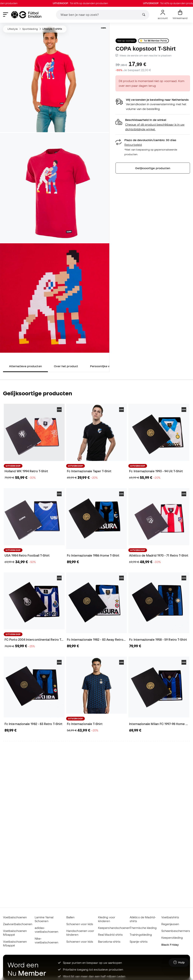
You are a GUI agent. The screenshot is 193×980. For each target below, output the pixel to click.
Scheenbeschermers (176, 931)
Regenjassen (170, 924)
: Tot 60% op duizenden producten (87, 3)
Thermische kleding (143, 928)
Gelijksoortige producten (153, 168)
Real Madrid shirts (110, 935)
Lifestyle (13, 29)
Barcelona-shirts (109, 942)
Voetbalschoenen (15, 917)
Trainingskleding (141, 935)
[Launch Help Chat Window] (179, 962)
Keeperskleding (172, 938)
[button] (153, 125)
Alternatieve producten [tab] (25, 366)
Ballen (70, 917)
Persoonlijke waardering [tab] (107, 366)
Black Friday (170, 945)
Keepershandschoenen (114, 928)
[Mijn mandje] (180, 15)
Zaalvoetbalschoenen (18, 924)
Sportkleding (30, 29)
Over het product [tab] (66, 366)
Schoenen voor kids (80, 924)
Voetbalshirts (170, 917)
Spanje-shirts (139, 942)
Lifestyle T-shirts (52, 29)
